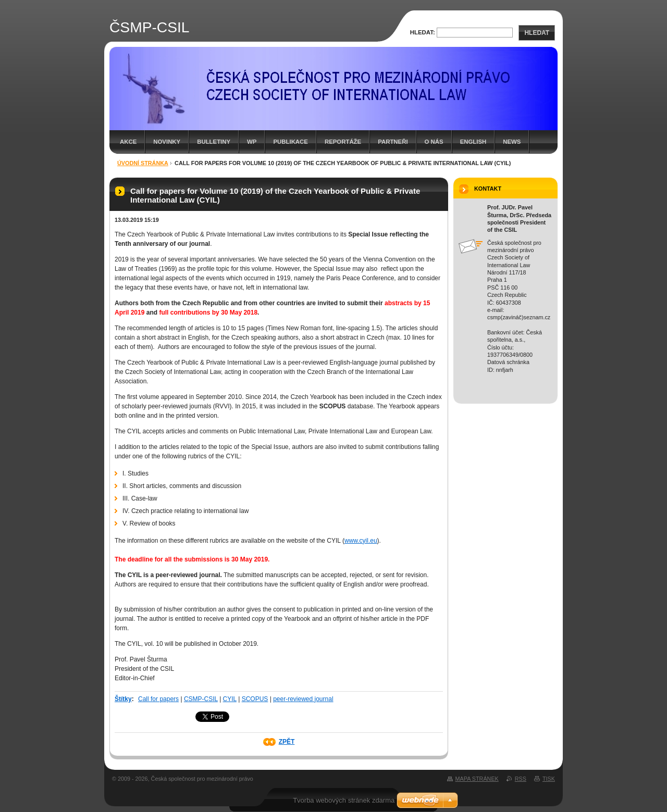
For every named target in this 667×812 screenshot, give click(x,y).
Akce (128, 142)
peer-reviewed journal (303, 699)
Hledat (537, 33)
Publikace (290, 142)
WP (252, 142)
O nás (434, 142)
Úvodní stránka (143, 163)
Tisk (549, 779)
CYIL (230, 699)
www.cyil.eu (361, 541)
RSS (521, 779)
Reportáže (343, 142)
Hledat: (423, 32)
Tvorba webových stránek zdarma (344, 800)
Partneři (393, 142)
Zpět (287, 742)
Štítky (123, 699)
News (512, 142)
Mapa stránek (477, 779)
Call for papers (158, 699)
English (473, 142)
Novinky (167, 142)
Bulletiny (214, 142)
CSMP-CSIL (201, 699)
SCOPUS (255, 699)
